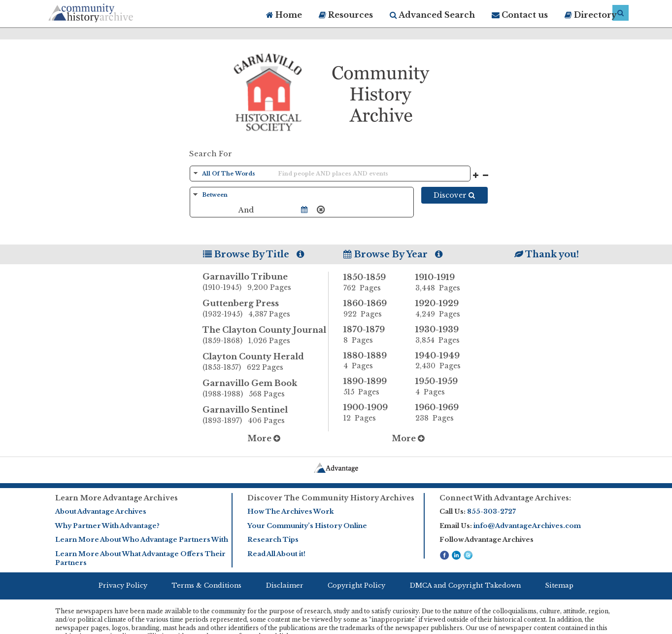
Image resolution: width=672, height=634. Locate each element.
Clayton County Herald (266, 362)
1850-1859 (372, 282)
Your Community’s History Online (307, 526)
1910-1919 (444, 282)
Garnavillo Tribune (266, 282)
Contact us (520, 15)
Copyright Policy (356, 585)
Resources (346, 15)
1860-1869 (372, 309)
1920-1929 (444, 309)
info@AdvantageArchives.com (527, 526)
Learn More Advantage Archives (117, 498)
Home (284, 15)
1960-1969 (444, 413)
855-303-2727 (491, 511)
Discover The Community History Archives (331, 498)
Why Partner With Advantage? (107, 526)
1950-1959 (444, 387)
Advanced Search (432, 15)
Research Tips (273, 540)
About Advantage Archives (101, 511)
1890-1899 (372, 387)
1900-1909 (372, 413)
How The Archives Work (290, 511)
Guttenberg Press (266, 309)
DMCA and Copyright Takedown (465, 585)
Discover (454, 195)
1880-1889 (372, 361)
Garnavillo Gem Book (266, 389)
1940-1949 (444, 361)
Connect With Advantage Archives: (505, 498)
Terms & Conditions (206, 585)
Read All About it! (276, 554)
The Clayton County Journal (266, 336)
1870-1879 (372, 335)
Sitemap (559, 585)
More (264, 438)
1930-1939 (444, 335)
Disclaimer (285, 585)
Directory (591, 15)
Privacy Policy (123, 585)
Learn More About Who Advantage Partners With (142, 540)
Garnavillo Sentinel (266, 416)
